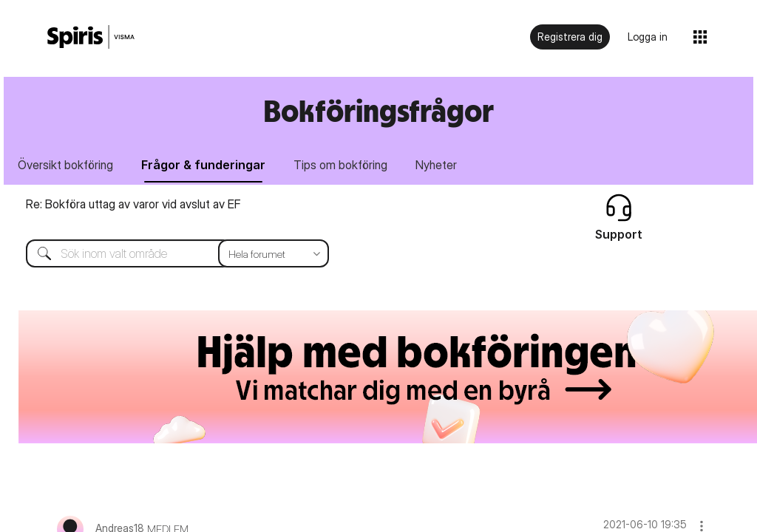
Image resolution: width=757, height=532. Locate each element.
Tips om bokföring (340, 165)
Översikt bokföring (65, 165)
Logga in (648, 37)
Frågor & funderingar (203, 165)
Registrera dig (570, 37)
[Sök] (166, 253)
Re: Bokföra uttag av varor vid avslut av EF (133, 204)
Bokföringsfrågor (378, 110)
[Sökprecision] (274, 253)
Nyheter (436, 165)
